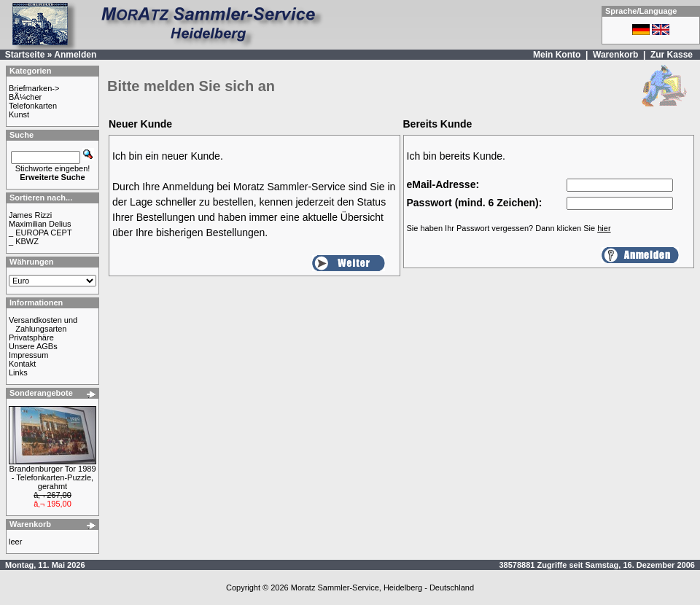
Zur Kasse (672, 55)
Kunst (19, 114)
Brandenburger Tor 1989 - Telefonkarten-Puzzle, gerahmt (52, 477)
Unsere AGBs (33, 346)
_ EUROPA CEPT (40, 233)
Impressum (28, 355)
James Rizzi (30, 215)
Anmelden (75, 55)
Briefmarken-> (34, 88)
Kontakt (22, 364)
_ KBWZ (24, 241)
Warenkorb (615, 55)
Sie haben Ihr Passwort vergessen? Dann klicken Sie (509, 228)
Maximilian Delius (40, 224)
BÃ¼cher (25, 97)
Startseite (25, 55)
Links (18, 372)
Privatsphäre (31, 337)
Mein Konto (557, 55)
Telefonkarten (33, 106)
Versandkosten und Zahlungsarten (43, 324)
